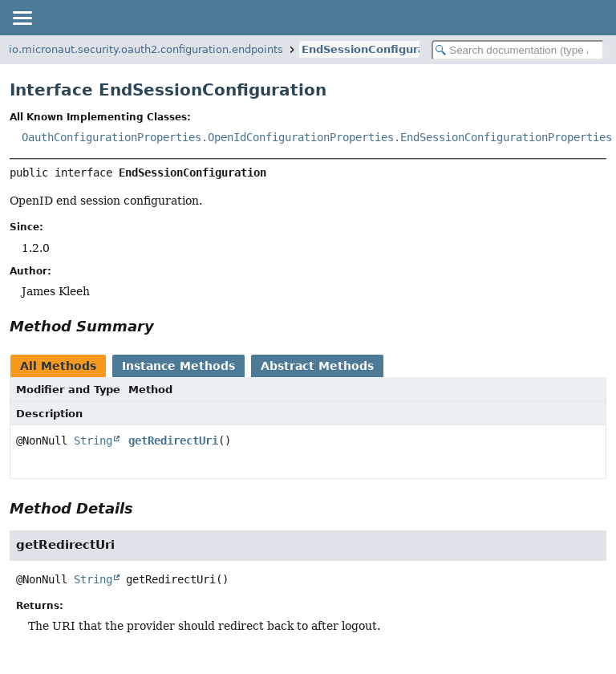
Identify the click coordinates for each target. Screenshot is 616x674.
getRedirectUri (173, 441)
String (93, 441)
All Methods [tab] (58, 366)
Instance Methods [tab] (178, 366)
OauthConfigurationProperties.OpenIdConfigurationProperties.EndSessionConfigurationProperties (317, 137)
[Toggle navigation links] (22, 18)
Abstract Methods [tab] (317, 366)
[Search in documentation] (518, 50)
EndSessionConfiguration (375, 49)
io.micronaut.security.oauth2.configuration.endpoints (146, 49)
